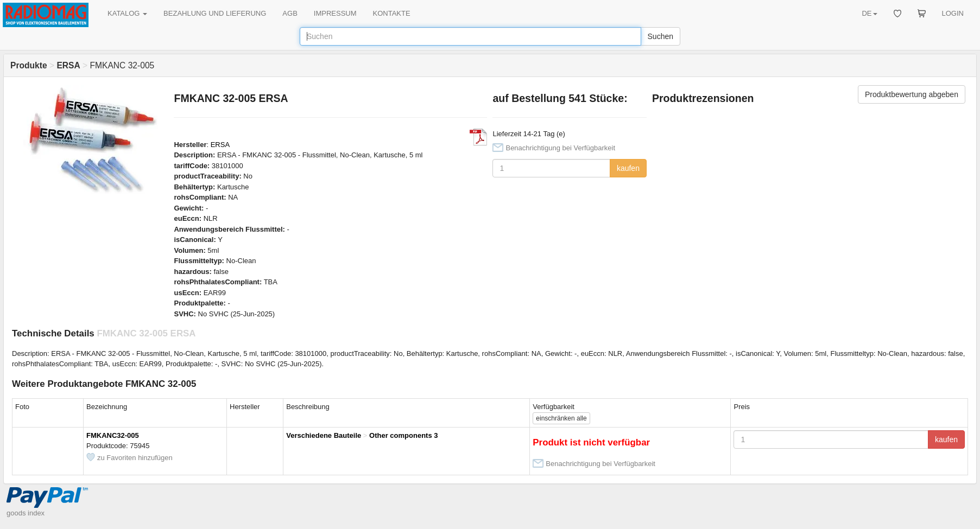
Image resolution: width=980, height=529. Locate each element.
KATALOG (127, 13)
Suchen (660, 36)
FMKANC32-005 (113, 435)
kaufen (628, 168)
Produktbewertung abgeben (912, 94)
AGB (290, 13)
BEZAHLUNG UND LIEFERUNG (215, 13)
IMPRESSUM (335, 13)
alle (561, 418)
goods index (26, 513)
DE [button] (869, 13)
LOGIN (953, 13)
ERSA (220, 145)
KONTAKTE (392, 13)
